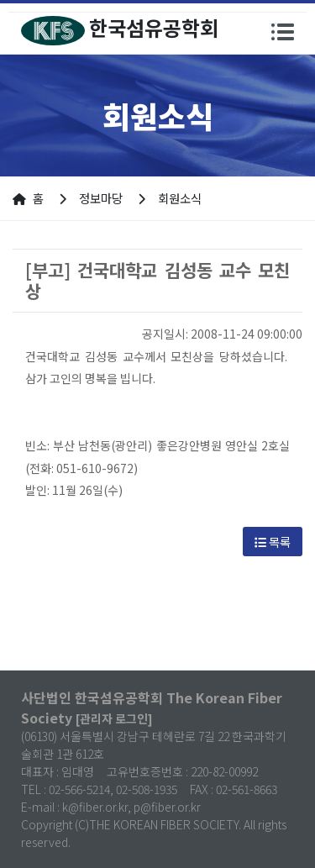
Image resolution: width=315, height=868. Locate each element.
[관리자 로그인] (114, 718)
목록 (273, 542)
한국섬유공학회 (120, 29)
